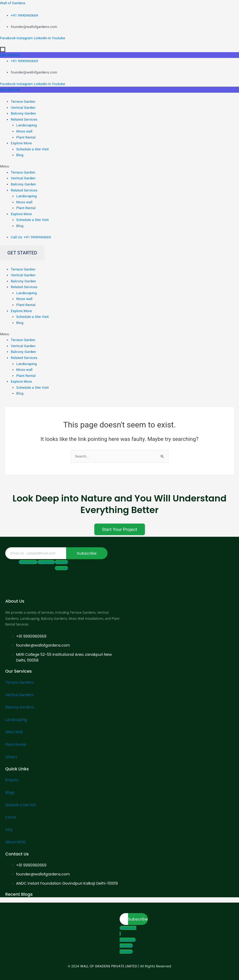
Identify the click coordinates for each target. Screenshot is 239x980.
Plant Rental (26, 137)
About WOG (15, 842)
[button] (119, 166)
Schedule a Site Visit (33, 149)
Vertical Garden (23, 107)
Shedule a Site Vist (21, 805)
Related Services (24, 119)
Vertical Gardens (19, 695)
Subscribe (87, 553)
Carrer (11, 817)
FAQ (9, 829)
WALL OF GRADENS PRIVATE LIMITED (109, 966)
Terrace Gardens (19, 682)
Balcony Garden (23, 113)
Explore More (21, 143)
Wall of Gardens (13, 3)
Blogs (10, 792)
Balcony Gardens (20, 707)
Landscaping (27, 125)
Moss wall (25, 131)
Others (11, 757)
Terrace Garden (23, 101)
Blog (20, 155)
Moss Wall (14, 732)
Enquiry (12, 780)
